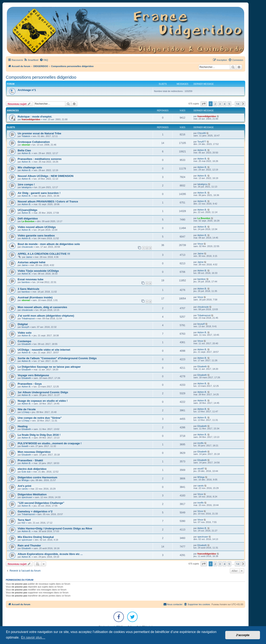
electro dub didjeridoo (32, 469)
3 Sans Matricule (28, 289)
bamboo (26, 282)
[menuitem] (31, 60)
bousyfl (25, 327)
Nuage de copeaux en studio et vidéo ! (43, 401)
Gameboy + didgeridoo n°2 (35, 511)
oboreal (26, 145)
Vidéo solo (25, 333)
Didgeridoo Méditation (32, 494)
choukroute (27, 247)
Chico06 (202, 133)
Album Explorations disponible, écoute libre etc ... (50, 554)
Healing (23, 426)
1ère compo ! (26, 184)
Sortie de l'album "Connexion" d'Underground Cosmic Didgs (57, 358)
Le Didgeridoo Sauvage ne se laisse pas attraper (49, 367)
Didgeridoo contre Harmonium (38, 477)
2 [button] (215, 104)
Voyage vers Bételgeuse (33, 375)
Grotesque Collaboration (34, 142)
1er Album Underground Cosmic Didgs (43, 392)
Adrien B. (26, 153)
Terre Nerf (24, 520)
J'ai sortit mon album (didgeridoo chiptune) (46, 316)
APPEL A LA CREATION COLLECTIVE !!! (44, 254)
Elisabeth (26, 344)
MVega (25, 480)
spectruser (27, 497)
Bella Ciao (24, 150)
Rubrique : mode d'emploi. (35, 117)
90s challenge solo (30, 167)
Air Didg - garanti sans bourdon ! (39, 193)
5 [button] (229, 104)
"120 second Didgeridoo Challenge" (41, 503)
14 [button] (238, 104)
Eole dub (26, 472)
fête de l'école (27, 409)
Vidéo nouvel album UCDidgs (37, 227)
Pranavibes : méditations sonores (40, 159)
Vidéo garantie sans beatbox (36, 236)
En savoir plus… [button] (33, 637)
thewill (25, 446)
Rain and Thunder (29, 545)
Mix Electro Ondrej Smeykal (36, 537)
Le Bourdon (28, 221)
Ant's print (24, 486)
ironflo (201, 443)
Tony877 (202, 142)
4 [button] (225, 104)
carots (25, 489)
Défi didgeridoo (28, 219)
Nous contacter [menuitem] (173, 604)
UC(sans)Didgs (28, 210)
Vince (200, 244)
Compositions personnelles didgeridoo (41, 77)
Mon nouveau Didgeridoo (34, 452)
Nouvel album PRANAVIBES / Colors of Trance (48, 201)
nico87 (201, 469)
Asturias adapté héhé (31, 262)
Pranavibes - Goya (30, 384)
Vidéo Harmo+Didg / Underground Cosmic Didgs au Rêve (55, 528)
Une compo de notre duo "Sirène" (40, 418)
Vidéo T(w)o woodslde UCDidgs (38, 271)
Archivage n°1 (27, 90)
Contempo (24, 341)
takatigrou (27, 187)
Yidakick (26, 136)
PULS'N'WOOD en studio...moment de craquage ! (50, 443)
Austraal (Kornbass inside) (35, 297)
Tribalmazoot (28, 318)
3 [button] (220, 104)
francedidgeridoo (31, 119)
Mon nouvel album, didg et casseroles (42, 307)
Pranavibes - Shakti (30, 460)
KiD (23, 523)
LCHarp (26, 412)
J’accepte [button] (243, 635)
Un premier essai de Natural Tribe (39, 133)
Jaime (29, 257)
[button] (204, 104)
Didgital (23, 324)
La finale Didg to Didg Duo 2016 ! (39, 435)
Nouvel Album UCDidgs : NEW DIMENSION (46, 176)
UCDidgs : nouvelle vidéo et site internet (44, 350)
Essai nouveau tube (31, 279)
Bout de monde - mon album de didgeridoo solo (49, 244)
